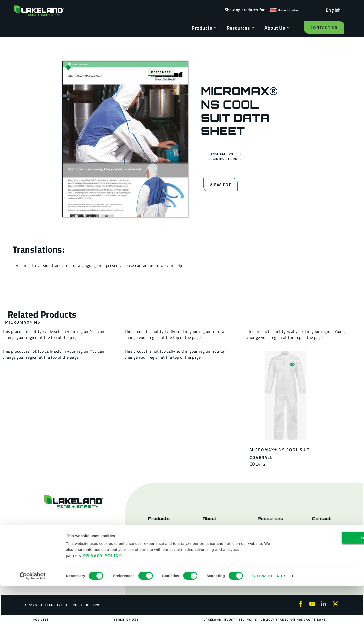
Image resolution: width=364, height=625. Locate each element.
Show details (270, 615)
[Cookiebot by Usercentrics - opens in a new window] (33, 615)
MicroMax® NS (23, 322)
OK (322, 577)
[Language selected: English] (332, 10)
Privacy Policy (103, 595)
